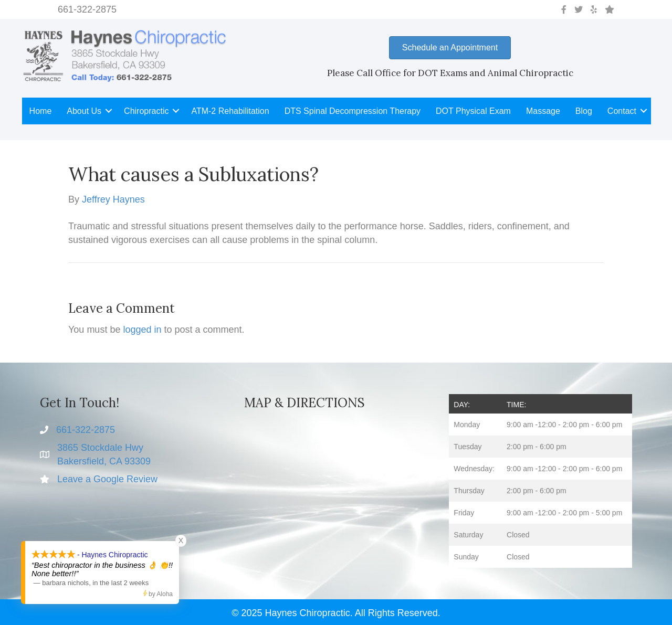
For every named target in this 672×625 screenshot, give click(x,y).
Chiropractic (146, 111)
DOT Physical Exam (473, 111)
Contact (622, 111)
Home (41, 111)
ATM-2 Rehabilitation (230, 111)
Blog (584, 111)
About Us (84, 111)
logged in (142, 330)
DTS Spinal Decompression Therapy (353, 111)
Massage (543, 111)
